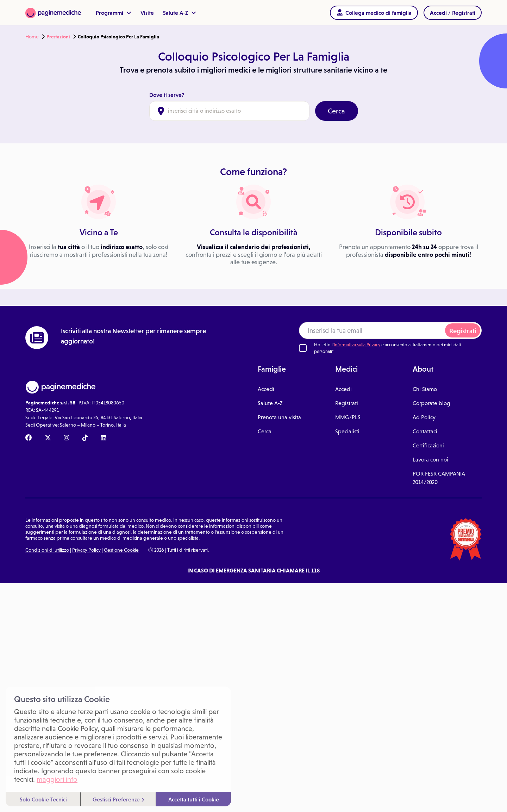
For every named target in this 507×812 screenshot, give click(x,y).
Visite (147, 13)
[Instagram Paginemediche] (67, 438)
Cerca (336, 111)
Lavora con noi (430, 460)
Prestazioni (58, 37)
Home (32, 37)
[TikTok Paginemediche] (85, 438)
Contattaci (425, 431)
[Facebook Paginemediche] (29, 438)
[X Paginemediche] (48, 438)
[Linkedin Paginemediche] (104, 438)
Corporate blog (431, 403)
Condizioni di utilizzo (47, 550)
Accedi (266, 389)
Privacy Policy (86, 550)
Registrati (463, 331)
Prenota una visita (279, 417)
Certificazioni (428, 445)
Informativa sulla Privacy (357, 345)
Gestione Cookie (121, 550)
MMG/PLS (348, 417)
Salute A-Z (180, 13)
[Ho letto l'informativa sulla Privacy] (303, 348)
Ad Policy (424, 417)
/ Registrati (453, 13)
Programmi (114, 13)
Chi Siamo (425, 389)
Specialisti (347, 431)
